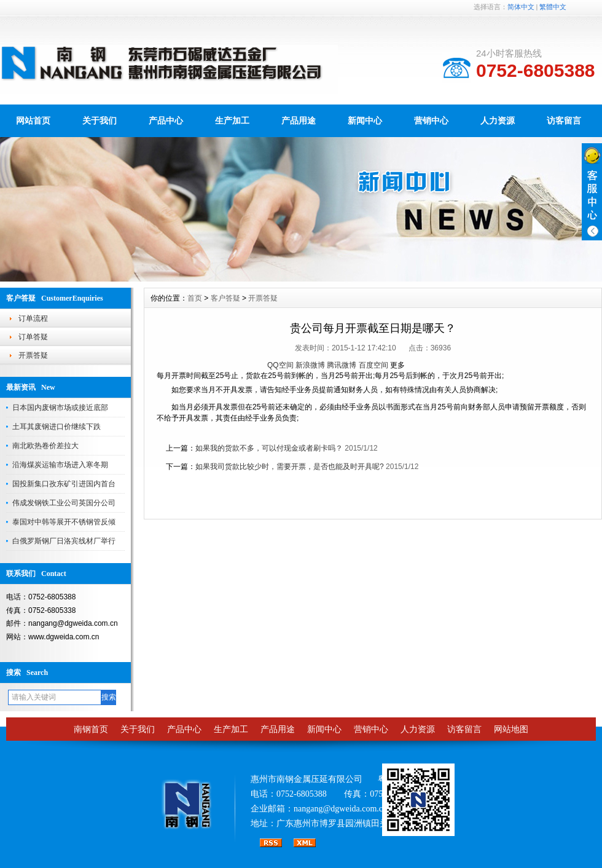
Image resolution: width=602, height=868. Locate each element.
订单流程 (33, 318)
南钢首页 (91, 729)
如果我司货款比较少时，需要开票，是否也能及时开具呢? (290, 467)
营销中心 (431, 120)
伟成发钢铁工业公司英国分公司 (64, 503)
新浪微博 (310, 365)
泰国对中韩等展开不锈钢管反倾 (64, 522)
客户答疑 (225, 298)
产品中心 (166, 120)
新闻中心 (365, 120)
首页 (195, 298)
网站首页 (33, 120)
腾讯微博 (342, 365)
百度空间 (373, 365)
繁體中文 (553, 7)
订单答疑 (33, 337)
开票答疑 (33, 355)
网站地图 (511, 729)
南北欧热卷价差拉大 (45, 446)
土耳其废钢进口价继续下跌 (57, 427)
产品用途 (299, 120)
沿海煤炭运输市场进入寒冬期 (60, 465)
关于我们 (100, 120)
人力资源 (498, 120)
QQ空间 (280, 365)
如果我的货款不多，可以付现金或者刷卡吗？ (269, 448)
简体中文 (521, 7)
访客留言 (564, 120)
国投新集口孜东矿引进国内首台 (64, 484)
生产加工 (232, 120)
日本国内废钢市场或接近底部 (60, 408)
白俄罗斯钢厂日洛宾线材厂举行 (64, 541)
